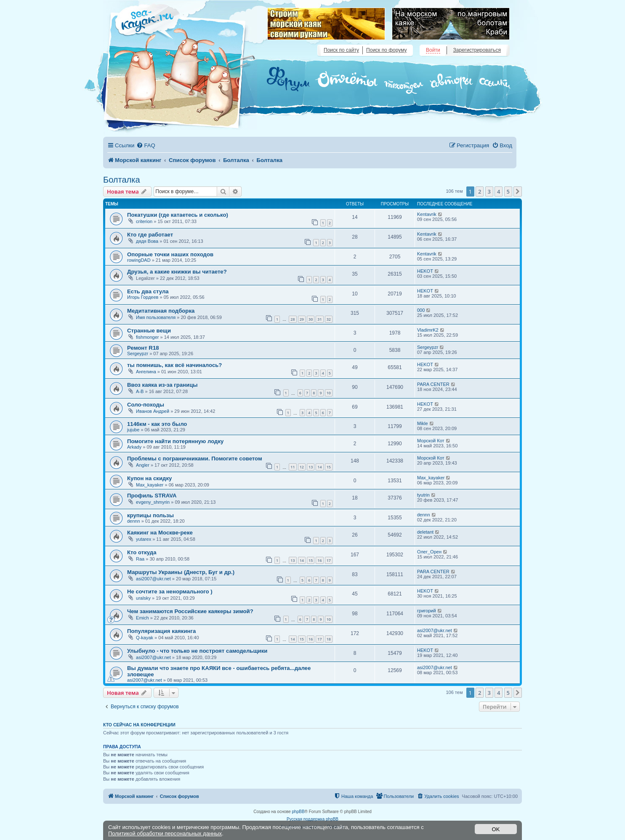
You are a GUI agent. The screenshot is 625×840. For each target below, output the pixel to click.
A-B (140, 391)
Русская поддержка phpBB (312, 819)
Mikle (423, 423)
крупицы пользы (150, 515)
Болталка (122, 180)
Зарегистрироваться (477, 50)
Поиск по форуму (386, 50)
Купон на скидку (149, 478)
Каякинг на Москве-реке (160, 533)
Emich (142, 618)
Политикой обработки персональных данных (165, 833)
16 (319, 560)
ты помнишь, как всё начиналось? (174, 365)
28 (293, 319)
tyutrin (423, 495)
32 (329, 319)
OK (496, 829)
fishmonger (147, 337)
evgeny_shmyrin (153, 502)
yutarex (144, 539)
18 (329, 639)
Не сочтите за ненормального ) (170, 591)
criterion (144, 221)
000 (421, 310)
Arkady (134, 447)
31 (319, 319)
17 (329, 560)
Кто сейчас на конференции (139, 725)
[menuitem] (146, 145)
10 (329, 393)
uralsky (143, 598)
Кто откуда (142, 552)
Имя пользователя (156, 317)
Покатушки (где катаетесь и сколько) (178, 215)
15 (329, 467)
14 (319, 467)
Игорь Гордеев (143, 297)
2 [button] (480, 191)
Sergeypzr (138, 354)
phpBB (298, 812)
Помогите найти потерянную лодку (175, 441)
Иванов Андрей (153, 411)
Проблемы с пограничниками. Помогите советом (195, 459)
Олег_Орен (429, 552)
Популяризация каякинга (161, 631)
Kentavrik (427, 214)
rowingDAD (139, 260)
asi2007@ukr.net (153, 579)
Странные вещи (149, 331)
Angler (143, 465)
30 (311, 319)
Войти (433, 50)
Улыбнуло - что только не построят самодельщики (197, 651)
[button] (518, 191)
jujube (133, 430)
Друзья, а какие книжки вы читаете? (177, 272)
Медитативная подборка (161, 311)
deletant (425, 532)
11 (293, 467)
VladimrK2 (428, 330)
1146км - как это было (157, 424)
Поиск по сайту (341, 50)
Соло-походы (146, 405)
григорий (427, 611)
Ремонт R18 (143, 348)
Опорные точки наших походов (170, 254)
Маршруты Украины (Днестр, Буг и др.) (181, 572)
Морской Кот (431, 441)
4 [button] (499, 191)
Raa (140, 559)
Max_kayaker (150, 485)
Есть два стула (148, 291)
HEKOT (425, 271)
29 (302, 319)
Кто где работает (150, 235)
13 (311, 467)
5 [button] (508, 191)
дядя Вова (147, 241)
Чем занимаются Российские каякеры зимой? (190, 611)
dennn (134, 521)
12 (302, 467)
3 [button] (489, 191)
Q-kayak (145, 638)
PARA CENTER (433, 384)
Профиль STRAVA (152, 496)
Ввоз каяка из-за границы (162, 385)
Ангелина (146, 372)
